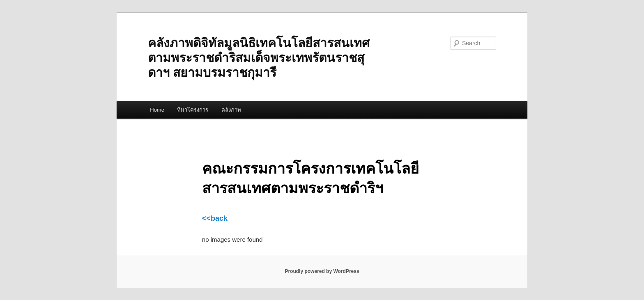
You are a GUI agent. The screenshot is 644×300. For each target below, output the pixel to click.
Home (157, 110)
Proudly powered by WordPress (322, 271)
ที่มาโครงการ (193, 110)
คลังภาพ (231, 110)
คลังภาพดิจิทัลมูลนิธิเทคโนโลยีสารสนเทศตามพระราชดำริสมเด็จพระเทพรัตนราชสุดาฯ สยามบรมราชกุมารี (259, 58)
